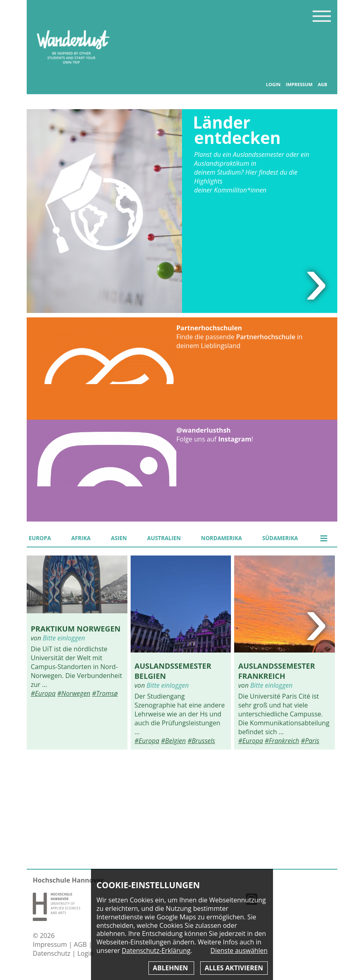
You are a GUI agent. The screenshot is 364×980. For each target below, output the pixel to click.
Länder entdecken (237, 130)
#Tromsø (105, 693)
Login (273, 84)
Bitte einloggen (64, 638)
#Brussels (201, 741)
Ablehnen (171, 968)
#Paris (310, 741)
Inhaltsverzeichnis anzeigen (322, 16)
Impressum (299, 84)
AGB (323, 84)
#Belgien (173, 741)
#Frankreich (282, 741)
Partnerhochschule (266, 337)
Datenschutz (52, 953)
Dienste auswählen (239, 951)
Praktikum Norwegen (76, 628)
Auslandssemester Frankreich (277, 671)
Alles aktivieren (234, 968)
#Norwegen (74, 693)
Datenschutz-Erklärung (156, 950)
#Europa (43, 693)
